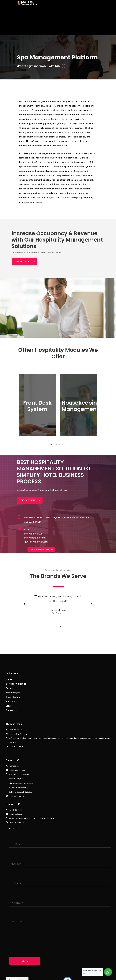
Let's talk (54, 66)
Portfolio (11, 701)
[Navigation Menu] (98, 3)
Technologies (13, 693)
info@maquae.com (35, 538)
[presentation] (28, 947)
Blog (8, 706)
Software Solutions (16, 684)
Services (11, 688)
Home (9, 679)
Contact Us (12, 710)
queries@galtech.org (36, 542)
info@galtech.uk (33, 534)
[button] (51, 444)
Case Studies (13, 697)
